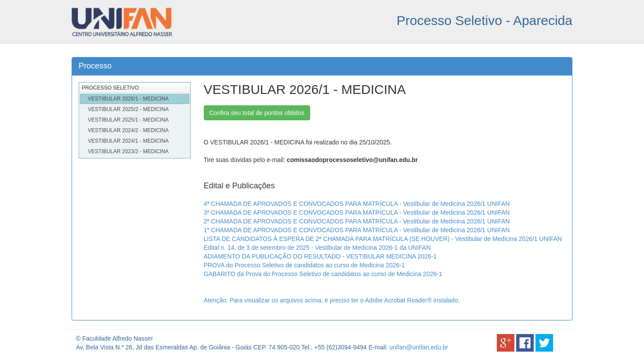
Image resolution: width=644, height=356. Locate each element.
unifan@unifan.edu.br (419, 347)
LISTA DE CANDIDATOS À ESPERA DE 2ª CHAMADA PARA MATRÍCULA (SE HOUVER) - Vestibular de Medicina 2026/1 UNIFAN (383, 239)
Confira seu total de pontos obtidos (257, 113)
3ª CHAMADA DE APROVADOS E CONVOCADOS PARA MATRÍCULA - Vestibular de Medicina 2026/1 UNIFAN (357, 212)
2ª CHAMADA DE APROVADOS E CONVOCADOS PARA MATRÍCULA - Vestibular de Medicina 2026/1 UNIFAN (357, 221)
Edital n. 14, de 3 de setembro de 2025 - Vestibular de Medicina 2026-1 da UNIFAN (317, 248)
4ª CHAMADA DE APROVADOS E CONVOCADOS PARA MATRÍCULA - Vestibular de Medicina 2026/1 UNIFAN (357, 204)
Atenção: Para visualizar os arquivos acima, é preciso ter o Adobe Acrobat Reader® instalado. (332, 300)
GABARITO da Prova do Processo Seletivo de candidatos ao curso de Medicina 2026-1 (323, 274)
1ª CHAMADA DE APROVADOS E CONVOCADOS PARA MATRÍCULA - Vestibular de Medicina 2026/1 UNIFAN (357, 230)
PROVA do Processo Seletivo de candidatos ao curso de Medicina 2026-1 (304, 265)
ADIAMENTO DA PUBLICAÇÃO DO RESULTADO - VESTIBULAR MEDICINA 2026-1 (320, 256)
